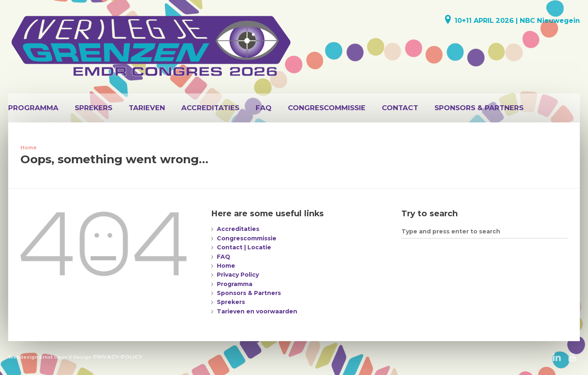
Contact (400, 108)
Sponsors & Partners (479, 108)
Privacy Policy (238, 275)
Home (29, 148)
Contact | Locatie (244, 247)
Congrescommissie (327, 108)
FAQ (264, 108)
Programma (33, 108)
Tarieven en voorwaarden (257, 311)
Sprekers (94, 108)
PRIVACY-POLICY (118, 357)
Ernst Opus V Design (65, 357)
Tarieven (147, 108)
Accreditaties (210, 108)
